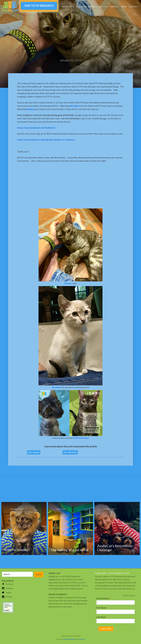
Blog (102, 7)
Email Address (104, 599)
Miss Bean (73, 452)
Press (113, 7)
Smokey (36, 452)
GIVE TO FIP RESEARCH (39, 6)
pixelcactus (82, 639)
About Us (67, 7)
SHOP (124, 7)
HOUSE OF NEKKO (86, 7)
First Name (102, 608)
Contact (134, 7)
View (30, 452)
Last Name (102, 617)
